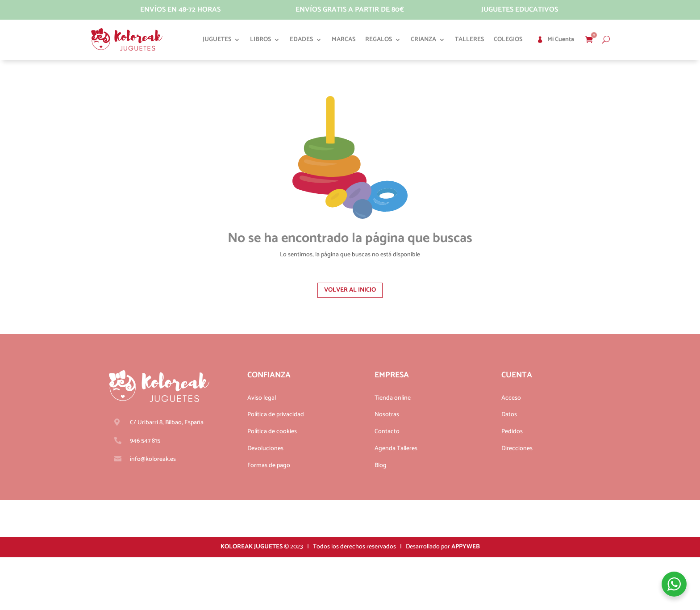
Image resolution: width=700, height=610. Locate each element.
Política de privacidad (276, 415)
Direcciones (517, 449)
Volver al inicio (350, 290)
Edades (301, 40)
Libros (260, 40)
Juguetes (217, 40)
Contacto (387, 432)
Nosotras (387, 415)
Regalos (379, 40)
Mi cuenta (561, 40)
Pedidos (512, 432)
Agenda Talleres (396, 449)
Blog (381, 466)
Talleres (469, 40)
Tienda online (393, 398)
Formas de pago (269, 466)
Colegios (508, 40)
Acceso (511, 398)
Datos (509, 415)
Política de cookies (272, 432)
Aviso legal (262, 398)
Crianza (423, 40)
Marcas (344, 40)
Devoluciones (265, 449)
